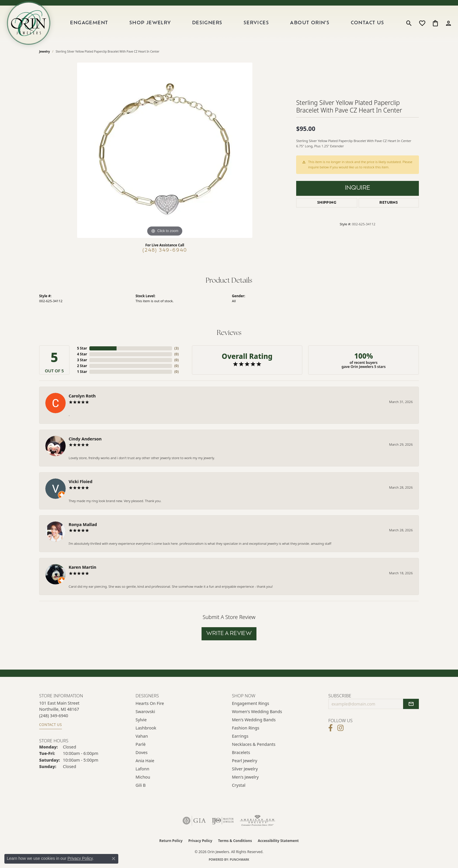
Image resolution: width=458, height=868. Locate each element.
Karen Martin (83, 567)
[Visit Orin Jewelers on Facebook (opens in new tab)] (331, 728)
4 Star (82, 354)
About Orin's (310, 23)
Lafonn (142, 769)
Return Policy (171, 841)
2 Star (82, 366)
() (177, 348)
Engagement (89, 23)
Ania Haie (145, 761)
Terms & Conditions (235, 841)
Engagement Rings (251, 703)
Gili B (141, 785)
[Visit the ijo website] (223, 821)
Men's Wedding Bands (254, 720)
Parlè (141, 744)
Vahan (142, 736)
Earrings (240, 736)
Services (256, 23)
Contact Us (368, 23)
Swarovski (145, 711)
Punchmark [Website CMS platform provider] (240, 860)
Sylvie (141, 720)
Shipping (327, 203)
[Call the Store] (54, 716)
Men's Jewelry (245, 777)
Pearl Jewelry (244, 761)
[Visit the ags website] (257, 821)
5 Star (82, 348)
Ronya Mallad (83, 524)
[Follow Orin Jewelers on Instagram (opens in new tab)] (340, 728)
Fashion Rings (246, 728)
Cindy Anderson (85, 439)
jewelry (45, 51)
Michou (143, 777)
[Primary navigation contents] (227, 23)
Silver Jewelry (245, 769)
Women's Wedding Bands (257, 711)
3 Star (82, 360)
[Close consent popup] (114, 859)
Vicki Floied (80, 481)
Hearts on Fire (150, 703)
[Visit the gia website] (194, 821)
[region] (165, 150)
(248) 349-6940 (165, 250)
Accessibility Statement (278, 841)
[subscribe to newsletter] (411, 704)
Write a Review (229, 634)
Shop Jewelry (150, 23)
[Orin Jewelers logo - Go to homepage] (29, 23)
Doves (142, 752)
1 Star (82, 372)
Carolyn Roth (82, 396)
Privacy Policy (200, 841)
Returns (389, 203)
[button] (409, 23)
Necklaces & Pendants (254, 744)
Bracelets (241, 752)
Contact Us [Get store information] (51, 725)
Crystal (239, 785)
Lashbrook (146, 728)
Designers (207, 23)
